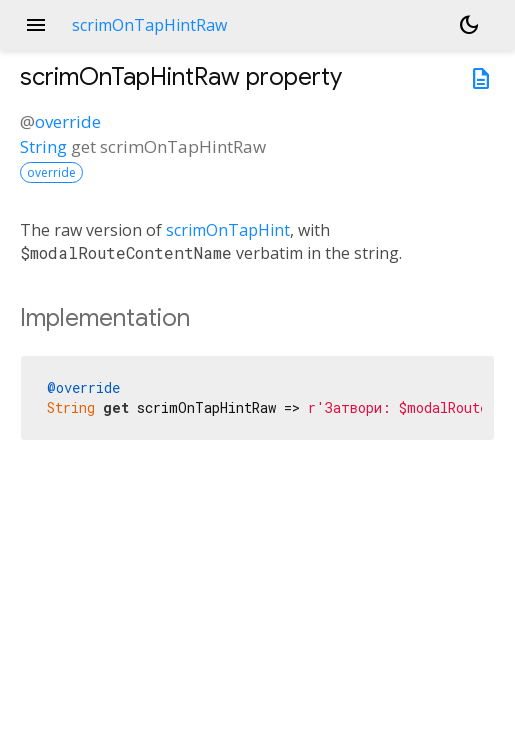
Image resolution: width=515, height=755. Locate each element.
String (43, 146)
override (68, 121)
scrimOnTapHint (228, 230)
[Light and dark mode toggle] (469, 25)
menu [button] (36, 25)
